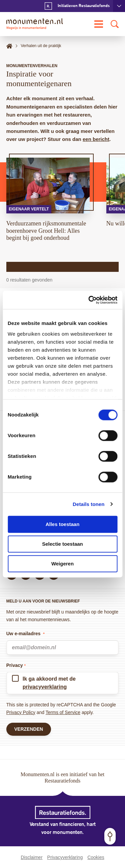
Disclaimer (31, 857)
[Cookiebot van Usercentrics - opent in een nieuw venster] (89, 300)
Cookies (96, 857)
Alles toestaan (63, 524)
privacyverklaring (45, 687)
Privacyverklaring (65, 857)
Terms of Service (63, 712)
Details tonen (88, 504)
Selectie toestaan (62, 544)
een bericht (96, 139)
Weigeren (62, 564)
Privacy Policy (21, 712)
